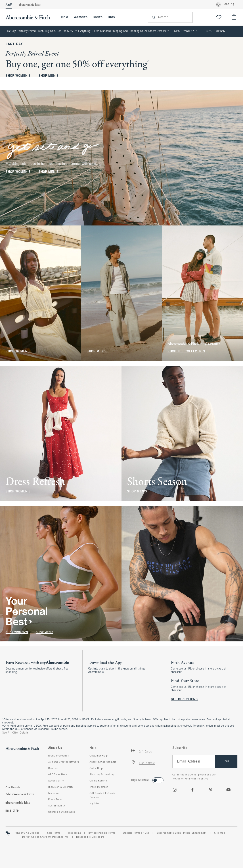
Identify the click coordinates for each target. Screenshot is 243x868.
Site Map (220, 833)
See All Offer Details (15, 733)
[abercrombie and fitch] (30, 17)
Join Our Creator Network (64, 762)
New (65, 17)
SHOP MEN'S (216, 31)
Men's (98, 17)
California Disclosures (62, 812)
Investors (54, 793)
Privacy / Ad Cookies (27, 833)
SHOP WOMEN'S (186, 31)
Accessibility (56, 781)
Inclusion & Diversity (61, 787)
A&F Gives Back (58, 775)
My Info (94, 804)
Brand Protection (59, 756)
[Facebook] (193, 790)
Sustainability (57, 806)
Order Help (96, 768)
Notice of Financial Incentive (190, 779)
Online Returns (98, 781)
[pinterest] (211, 790)
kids (112, 17)
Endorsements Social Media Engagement (182, 833)
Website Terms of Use (136, 833)
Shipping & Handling (102, 775)
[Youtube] (228, 790)
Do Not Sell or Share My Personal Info (45, 837)
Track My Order (99, 787)
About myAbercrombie (103, 762)
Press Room (55, 800)
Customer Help (99, 756)
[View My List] (219, 17)
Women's (81, 17)
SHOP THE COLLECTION (186, 352)
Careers (53, 768)
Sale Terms (54, 833)
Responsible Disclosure (90, 837)
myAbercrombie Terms (102, 833)
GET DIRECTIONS (184, 700)
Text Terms (74, 833)
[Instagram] (175, 790)
